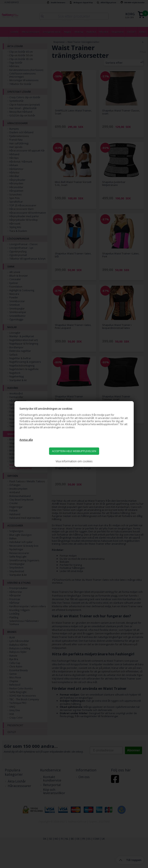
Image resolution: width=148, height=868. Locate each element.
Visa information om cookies (74, 461)
